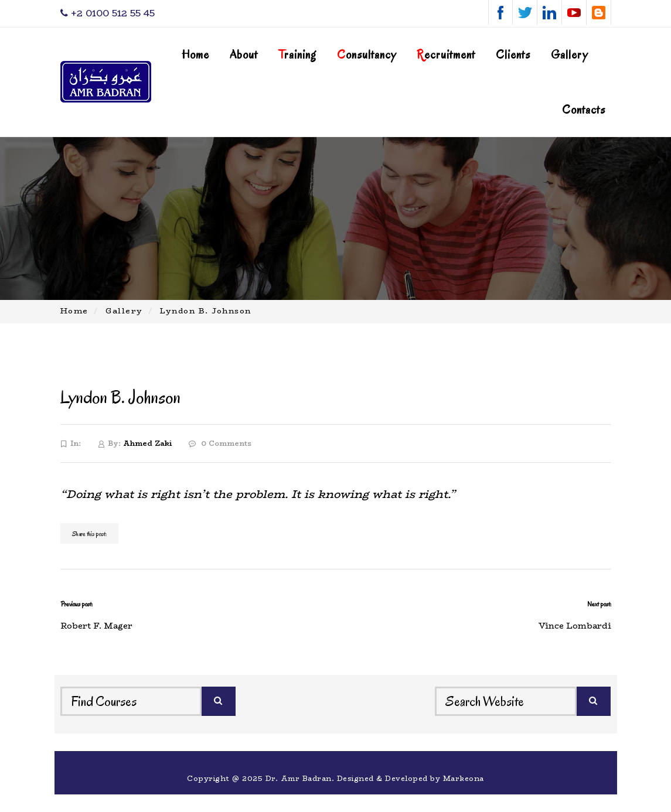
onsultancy (367, 55)
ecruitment (446, 55)
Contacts (584, 110)
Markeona (464, 778)
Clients (513, 55)
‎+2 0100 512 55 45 (108, 13)
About (244, 55)
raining (297, 55)
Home (195, 55)
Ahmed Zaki (147, 443)
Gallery (569, 55)
